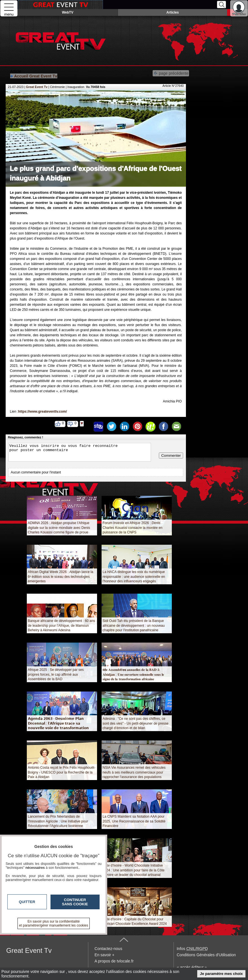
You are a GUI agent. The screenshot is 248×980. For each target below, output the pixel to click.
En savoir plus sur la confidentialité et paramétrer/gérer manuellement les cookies (54, 923)
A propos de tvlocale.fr (114, 961)
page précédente (171, 73)
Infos (192, 949)
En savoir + (104, 955)
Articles (173, 12)
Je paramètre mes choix (221, 974)
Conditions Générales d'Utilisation (206, 955)
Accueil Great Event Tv (34, 76)
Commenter (171, 455)
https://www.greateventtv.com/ (42, 412)
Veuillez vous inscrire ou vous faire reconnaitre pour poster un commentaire (80, 452)
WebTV (67, 12)
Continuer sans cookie (75, 902)
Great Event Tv (37, 87)
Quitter (27, 902)
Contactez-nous (108, 949)
